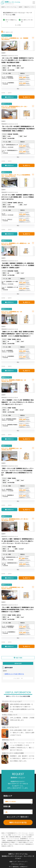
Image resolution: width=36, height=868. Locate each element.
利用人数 (7, 806)
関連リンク (13, 862)
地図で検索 (19, 658)
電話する (27, 97)
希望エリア (8, 796)
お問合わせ (10, 97)
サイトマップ (22, 862)
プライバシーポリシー (18, 864)
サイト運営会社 (14, 867)
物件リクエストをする (18, 822)
